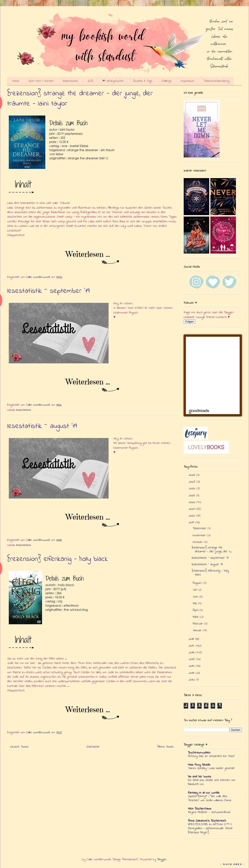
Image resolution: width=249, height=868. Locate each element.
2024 (192, 488)
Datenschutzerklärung (217, 81)
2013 (192, 673)
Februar (198, 624)
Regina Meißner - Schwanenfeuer (209, 812)
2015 (192, 659)
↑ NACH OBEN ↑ (232, 864)
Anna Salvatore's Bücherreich (207, 821)
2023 (192, 495)
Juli (195, 590)
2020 (192, 516)
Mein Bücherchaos (200, 809)
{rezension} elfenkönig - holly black (57, 559)
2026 (192, 475)
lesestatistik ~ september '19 (48, 291)
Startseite (93, 747)
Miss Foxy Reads (199, 765)
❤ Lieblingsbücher (113, 81)
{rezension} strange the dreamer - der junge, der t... (212, 550)
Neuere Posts (19, 747)
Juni (196, 597)
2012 (192, 680)
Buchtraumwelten (199, 753)
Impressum (188, 81)
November (200, 535)
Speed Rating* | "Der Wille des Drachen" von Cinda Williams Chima (210, 798)
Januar (198, 630)
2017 (192, 646)
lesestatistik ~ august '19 (42, 426)
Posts (16, 81)
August (198, 583)
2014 (192, 666)
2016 (192, 652)
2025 (193, 482)
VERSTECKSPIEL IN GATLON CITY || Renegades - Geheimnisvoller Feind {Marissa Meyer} (210, 828)
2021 (192, 509)
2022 (193, 502)
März (196, 617)
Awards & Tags (143, 81)
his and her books (200, 777)
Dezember (200, 528)
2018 (192, 639)
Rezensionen (71, 81)
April (196, 610)
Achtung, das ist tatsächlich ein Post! (211, 756)
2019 (192, 522)
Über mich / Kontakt (41, 81)
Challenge (167, 81)
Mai (195, 603)
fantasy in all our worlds (204, 793)
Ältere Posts (165, 747)
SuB (90, 81)
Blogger (162, 859)
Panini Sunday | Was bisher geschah (211, 768)
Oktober (198, 542)
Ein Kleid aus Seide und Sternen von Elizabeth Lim (212, 782)
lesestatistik (24, 410)
